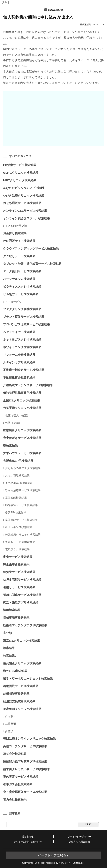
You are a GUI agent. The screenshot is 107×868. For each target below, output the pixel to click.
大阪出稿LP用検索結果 (18, 461)
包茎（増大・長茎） (17, 415)
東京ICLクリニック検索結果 (22, 641)
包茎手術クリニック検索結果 (22, 408)
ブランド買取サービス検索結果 (24, 317)
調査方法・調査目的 (79, 842)
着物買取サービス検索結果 (21, 686)
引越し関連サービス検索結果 (22, 595)
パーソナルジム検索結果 (19, 279)
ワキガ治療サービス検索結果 (23, 490)
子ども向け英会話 (16, 226)
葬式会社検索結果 (15, 754)
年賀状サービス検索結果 (19, 572)
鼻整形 (9, 731)
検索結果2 (10, 656)
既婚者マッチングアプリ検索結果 (25, 625)
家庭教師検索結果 (16, 498)
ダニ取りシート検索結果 (19, 256)
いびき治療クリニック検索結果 (24, 196)
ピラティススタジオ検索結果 (22, 286)
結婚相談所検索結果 (16, 694)
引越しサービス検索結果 (19, 587)
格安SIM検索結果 (16, 512)
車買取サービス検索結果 (20, 542)
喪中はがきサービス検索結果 (22, 438)
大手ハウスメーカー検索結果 (22, 453)
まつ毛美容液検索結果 (19, 483)
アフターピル (13, 302)
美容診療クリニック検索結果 (23, 535)
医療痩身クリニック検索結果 (22, 430)
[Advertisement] (53, 119)
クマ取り (11, 716)
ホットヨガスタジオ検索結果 (22, 339)
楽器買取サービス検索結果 (21, 520)
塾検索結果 (10, 445)
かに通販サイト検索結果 (19, 241)
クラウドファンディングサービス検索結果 (31, 248)
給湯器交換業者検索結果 (19, 701)
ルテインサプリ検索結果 (19, 362)
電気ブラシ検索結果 (17, 549)
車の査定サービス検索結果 (21, 777)
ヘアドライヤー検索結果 (19, 332)
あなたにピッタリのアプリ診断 (24, 188)
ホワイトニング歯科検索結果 (22, 347)
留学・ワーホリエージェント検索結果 (28, 679)
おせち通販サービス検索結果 (22, 203)
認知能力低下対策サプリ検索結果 (25, 761)
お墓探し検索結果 (15, 233)
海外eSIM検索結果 (15, 671)
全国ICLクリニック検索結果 (22, 400)
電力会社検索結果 (15, 799)
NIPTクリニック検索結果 (20, 180)
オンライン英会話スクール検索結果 (27, 218)
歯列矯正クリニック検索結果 (22, 663)
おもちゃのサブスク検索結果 (23, 468)
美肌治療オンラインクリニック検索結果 (29, 739)
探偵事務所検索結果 (16, 618)
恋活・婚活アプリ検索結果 (21, 602)
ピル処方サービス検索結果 (21, 294)
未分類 (8, 633)
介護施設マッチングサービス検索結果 (28, 385)
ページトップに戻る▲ (54, 855)
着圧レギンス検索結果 (19, 527)
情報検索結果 (12, 610)
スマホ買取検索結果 (17, 476)
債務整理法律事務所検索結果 (22, 393)
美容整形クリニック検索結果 (22, 709)
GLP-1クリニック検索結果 (21, 173)
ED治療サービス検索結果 (20, 165)
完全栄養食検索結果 (16, 564)
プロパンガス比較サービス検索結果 (27, 324)
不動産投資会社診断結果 (19, 377)
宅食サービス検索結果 (18, 557)
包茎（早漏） (13, 423)
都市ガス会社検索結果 (18, 784)
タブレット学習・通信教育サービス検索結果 (32, 264)
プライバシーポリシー (79, 837)
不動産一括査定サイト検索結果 (24, 370)
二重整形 (11, 724)
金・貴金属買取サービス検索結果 (25, 792)
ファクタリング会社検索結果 (22, 309)
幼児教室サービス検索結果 (21, 505)
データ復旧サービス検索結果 (22, 271)
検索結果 (9, 648)
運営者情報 (28, 837)
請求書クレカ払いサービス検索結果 (27, 769)
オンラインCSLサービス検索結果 (25, 211)
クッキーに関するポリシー (28, 842)
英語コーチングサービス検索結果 (25, 746)
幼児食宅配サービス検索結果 (22, 580)
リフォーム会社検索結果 (19, 355)
